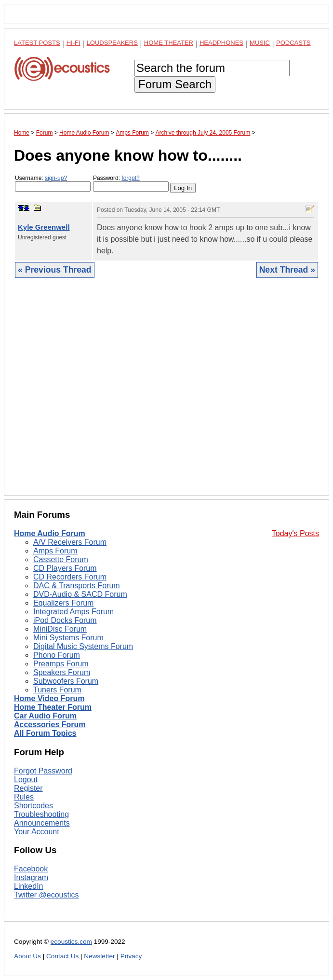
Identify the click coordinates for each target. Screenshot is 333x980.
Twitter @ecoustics (47, 895)
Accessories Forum (50, 725)
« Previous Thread (55, 270)
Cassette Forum (61, 559)
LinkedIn (29, 886)
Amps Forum (55, 551)
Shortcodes (33, 806)
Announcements (42, 823)
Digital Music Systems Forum (83, 646)
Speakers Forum (62, 672)
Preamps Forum (61, 664)
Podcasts (293, 43)
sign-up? (56, 178)
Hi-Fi (73, 43)
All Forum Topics (45, 733)
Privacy (131, 956)
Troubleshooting (41, 814)
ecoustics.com (71, 942)
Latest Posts (37, 43)
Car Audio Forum (45, 716)
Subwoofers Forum (66, 681)
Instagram (31, 877)
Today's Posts (295, 533)
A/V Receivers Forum (70, 542)
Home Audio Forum (50, 533)
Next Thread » (287, 270)
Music (260, 43)
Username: (53, 183)
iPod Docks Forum (65, 620)
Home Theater (169, 43)
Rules (24, 797)
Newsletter (99, 956)
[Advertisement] (166, 394)
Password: (131, 183)
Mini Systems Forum (68, 638)
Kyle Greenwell (44, 227)
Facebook (31, 869)
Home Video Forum (49, 698)
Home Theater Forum (53, 707)
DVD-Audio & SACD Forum (80, 594)
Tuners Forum (57, 690)
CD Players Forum (65, 568)
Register (28, 788)
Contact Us (62, 956)
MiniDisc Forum (60, 629)
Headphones (221, 43)
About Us (27, 956)
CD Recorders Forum (70, 577)
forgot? (130, 178)
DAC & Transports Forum (77, 586)
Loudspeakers (112, 43)
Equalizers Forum (63, 603)
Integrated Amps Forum (73, 612)
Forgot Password (43, 771)
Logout (26, 780)
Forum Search (175, 84)
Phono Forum (57, 655)
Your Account (37, 832)
